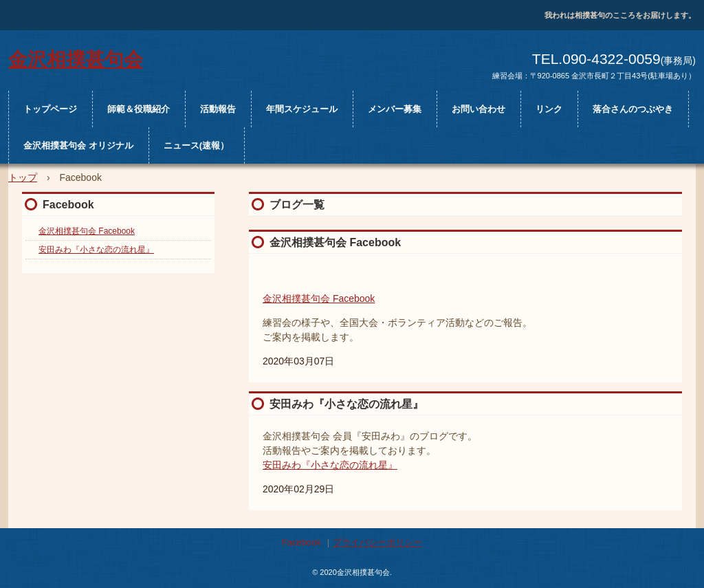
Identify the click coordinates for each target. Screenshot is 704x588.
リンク (549, 109)
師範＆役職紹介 (139, 109)
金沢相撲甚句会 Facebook (335, 242)
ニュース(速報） (196, 145)
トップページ (50, 109)
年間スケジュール (302, 109)
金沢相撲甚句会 (76, 57)
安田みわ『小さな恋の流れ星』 (346, 404)
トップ (23, 177)
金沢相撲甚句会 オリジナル (78, 145)
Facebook (68, 205)
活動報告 (218, 109)
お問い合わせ (478, 109)
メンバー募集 (395, 109)
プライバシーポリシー (377, 542)
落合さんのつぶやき (633, 109)
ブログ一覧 (297, 205)
